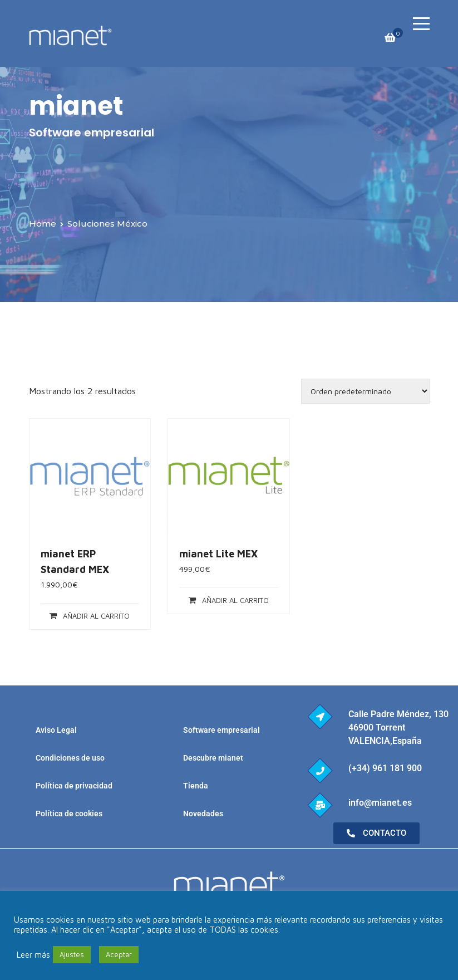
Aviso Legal (56, 730)
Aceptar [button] (119, 954)
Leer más (33, 955)
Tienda (196, 786)
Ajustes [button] (72, 954)
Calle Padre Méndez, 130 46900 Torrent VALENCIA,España (398, 727)
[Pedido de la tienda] (365, 391)
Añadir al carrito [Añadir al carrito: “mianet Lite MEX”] (235, 600)
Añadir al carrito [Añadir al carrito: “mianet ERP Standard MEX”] (96, 616)
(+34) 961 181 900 (385, 768)
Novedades (203, 814)
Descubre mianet (213, 758)
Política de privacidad (74, 786)
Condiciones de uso (70, 758)
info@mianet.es (380, 803)
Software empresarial (221, 730)
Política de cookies (69, 814)
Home (43, 224)
